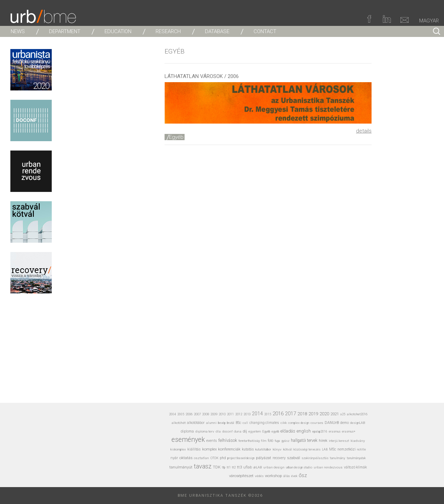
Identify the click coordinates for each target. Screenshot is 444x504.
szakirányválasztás (315, 458)
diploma (187, 431)
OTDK (214, 458)
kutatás (248, 449)
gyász (285, 441)
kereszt (344, 441)
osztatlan (201, 458)
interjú (333, 441)
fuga (277, 441)
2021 (335, 414)
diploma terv (205, 431)
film (264, 441)
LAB (325, 449)
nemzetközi (347, 449)
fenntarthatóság (249, 441)
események (188, 440)
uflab (248, 467)
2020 (324, 414)
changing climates (264, 423)
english (304, 431)
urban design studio (299, 467)
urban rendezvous (328, 467)
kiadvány (358, 441)
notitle (362, 449)
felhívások (228, 440)
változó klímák (355, 467)
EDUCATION (118, 31)
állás (287, 476)
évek (294, 476)
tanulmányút (181, 467)
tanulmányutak (356, 458)
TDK (217, 467)
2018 (302, 414)
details (364, 131)
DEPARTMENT (65, 31)
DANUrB (332, 423)
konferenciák (229, 449)
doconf (227, 431)
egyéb (275, 432)
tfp (224, 467)
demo (344, 423)
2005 (181, 414)
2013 (247, 414)
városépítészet (241, 476)
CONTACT (265, 31)
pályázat (264, 458)
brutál (231, 423)
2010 (222, 414)
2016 (278, 414)
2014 (257, 414)
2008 (206, 414)
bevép (222, 423)
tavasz (203, 466)
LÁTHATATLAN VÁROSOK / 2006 (202, 76)
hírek (323, 440)
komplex (209, 449)
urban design (274, 467)
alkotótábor (196, 423)
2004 (172, 414)
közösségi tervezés (307, 449)
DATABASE (217, 31)
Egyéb (176, 137)
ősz (303, 475)
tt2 (234, 467)
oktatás (186, 458)
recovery (279, 458)
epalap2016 (320, 432)
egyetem (255, 431)
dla (218, 431)
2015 (268, 414)
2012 (239, 414)
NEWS (18, 31)
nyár (174, 458)
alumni (211, 423)
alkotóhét (179, 423)
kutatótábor (263, 449)
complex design (299, 423)
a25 (343, 414)
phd (223, 458)
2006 (189, 414)
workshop (273, 476)
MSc (333, 449)
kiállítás (194, 449)
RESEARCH (168, 31)
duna (238, 431)
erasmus (335, 431)
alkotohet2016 (357, 414)
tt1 (229, 467)
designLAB (358, 423)
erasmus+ (349, 431)
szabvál (294, 458)
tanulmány (338, 458)
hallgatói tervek (304, 440)
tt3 (239, 467)
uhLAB (258, 467)
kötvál (288, 449)
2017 (290, 414)
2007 (197, 414)
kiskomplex (178, 449)
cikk (284, 423)
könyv (277, 449)
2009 (214, 414)
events (212, 441)
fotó (270, 441)
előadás (288, 431)
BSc (238, 423)
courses (317, 423)
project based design (241, 458)
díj (245, 431)
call (245, 423)
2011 (230, 414)
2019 (313, 414)
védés (259, 476)
